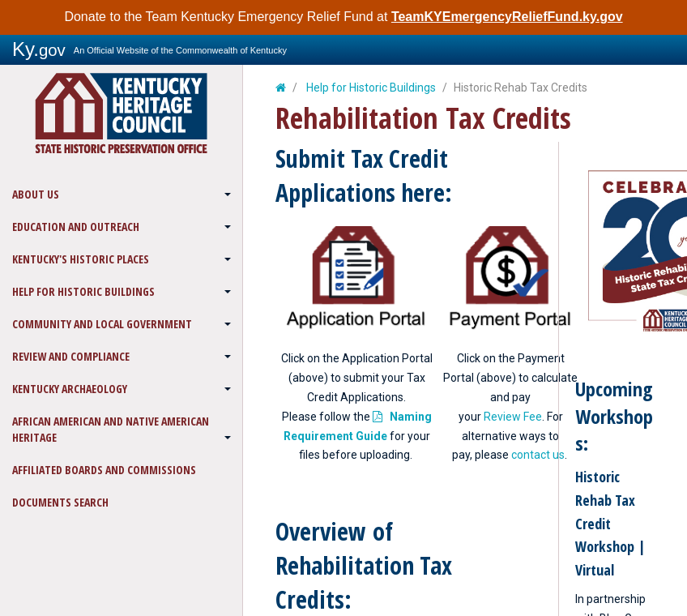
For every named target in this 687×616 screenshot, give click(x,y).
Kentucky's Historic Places (81, 259)
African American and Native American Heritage (111, 429)
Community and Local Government (102, 324)
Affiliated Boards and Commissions (104, 470)
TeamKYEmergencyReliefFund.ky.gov (507, 17)
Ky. (39, 49)
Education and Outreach (76, 227)
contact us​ (538, 455)
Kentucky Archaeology (70, 389)
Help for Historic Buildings (83, 291)
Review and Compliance (71, 356)
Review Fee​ (513, 417)
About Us (36, 194)
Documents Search (60, 502)
